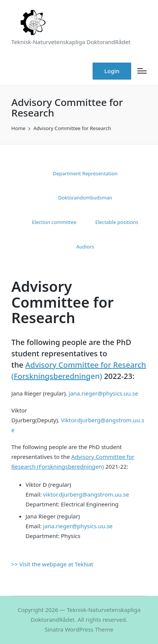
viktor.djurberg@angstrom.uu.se (86, 494)
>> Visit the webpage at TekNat (52, 564)
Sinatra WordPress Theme (79, 629)
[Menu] (142, 71)
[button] (112, 71)
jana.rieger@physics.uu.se (104, 393)
